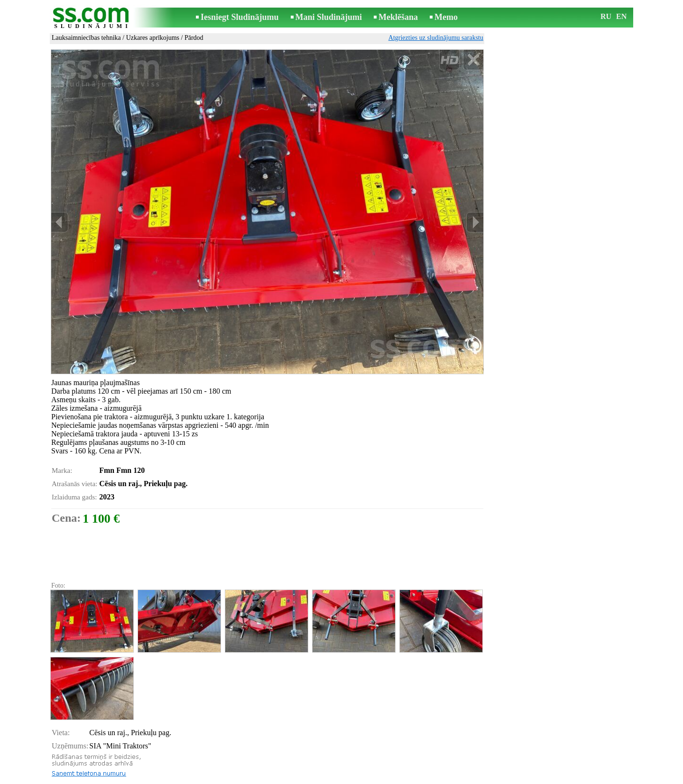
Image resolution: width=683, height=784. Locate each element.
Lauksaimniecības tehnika (86, 38)
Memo (446, 17)
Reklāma (323, 778)
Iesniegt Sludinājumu (240, 17)
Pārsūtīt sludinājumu (88, 763)
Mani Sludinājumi (329, 17)
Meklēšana (398, 17)
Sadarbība (357, 778)
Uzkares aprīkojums (153, 38)
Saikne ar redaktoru (278, 778)
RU (606, 16)
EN (621, 16)
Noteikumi (230, 778)
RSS (384, 778)
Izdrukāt (71, 752)
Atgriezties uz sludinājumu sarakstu (436, 38)
